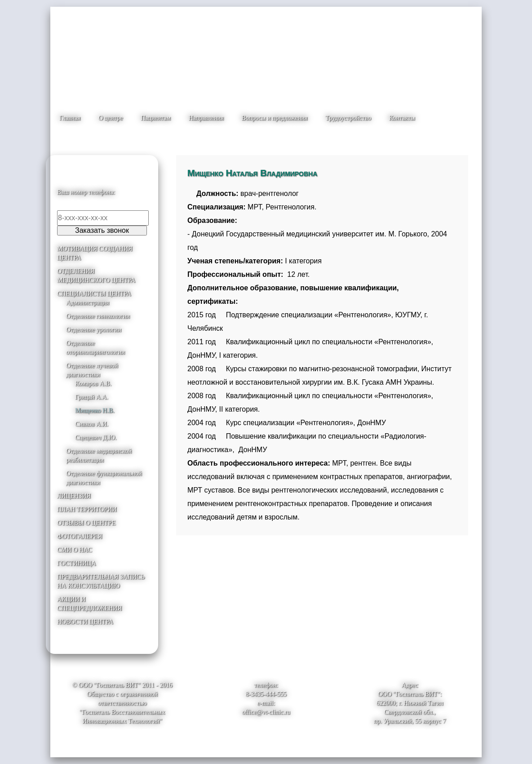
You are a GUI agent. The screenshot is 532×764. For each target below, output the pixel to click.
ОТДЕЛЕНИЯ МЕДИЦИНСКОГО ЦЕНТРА (96, 276)
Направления (206, 118)
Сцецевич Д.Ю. (96, 438)
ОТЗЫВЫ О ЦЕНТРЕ (86, 523)
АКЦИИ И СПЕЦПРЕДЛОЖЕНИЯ (89, 604)
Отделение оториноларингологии (95, 348)
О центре (111, 118)
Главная (70, 118)
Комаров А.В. (93, 384)
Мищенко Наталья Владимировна (252, 173)
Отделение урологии (94, 330)
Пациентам (155, 118)
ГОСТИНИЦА (76, 563)
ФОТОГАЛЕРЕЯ (80, 536)
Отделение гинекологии (98, 316)
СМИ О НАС (75, 550)
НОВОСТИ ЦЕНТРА (85, 622)
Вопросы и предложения (275, 118)
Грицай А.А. (92, 397)
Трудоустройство (348, 118)
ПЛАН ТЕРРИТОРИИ (87, 509)
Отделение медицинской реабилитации (99, 455)
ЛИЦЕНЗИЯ (74, 496)
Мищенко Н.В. (95, 411)
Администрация (88, 303)
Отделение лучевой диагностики (92, 370)
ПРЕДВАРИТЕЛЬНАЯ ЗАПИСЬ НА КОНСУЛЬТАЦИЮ (101, 581)
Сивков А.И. (92, 424)
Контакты (402, 118)
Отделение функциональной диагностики (104, 478)
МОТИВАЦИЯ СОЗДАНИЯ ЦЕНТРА (95, 253)
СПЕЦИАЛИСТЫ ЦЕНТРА (94, 294)
